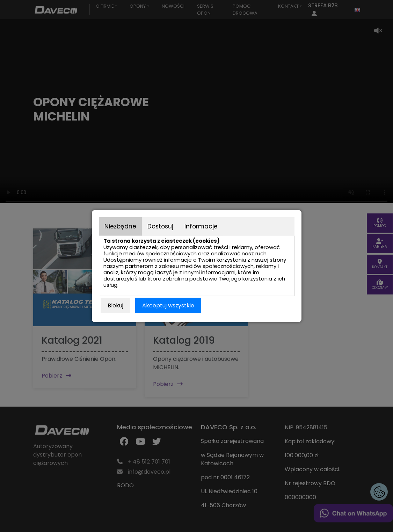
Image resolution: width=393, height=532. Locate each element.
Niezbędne (120, 226)
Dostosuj (160, 226)
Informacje (201, 226)
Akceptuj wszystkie (168, 305)
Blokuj (115, 305)
